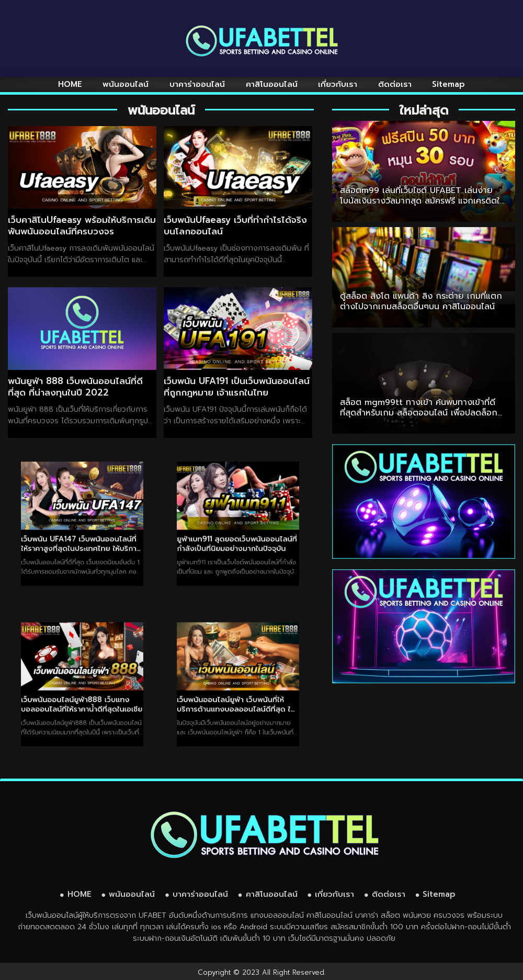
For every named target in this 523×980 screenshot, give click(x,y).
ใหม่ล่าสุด (424, 110)
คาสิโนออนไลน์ (272, 84)
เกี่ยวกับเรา (338, 84)
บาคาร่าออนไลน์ (197, 84)
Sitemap (448, 84)
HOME (70, 84)
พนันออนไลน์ (126, 84)
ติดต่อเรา (395, 84)
